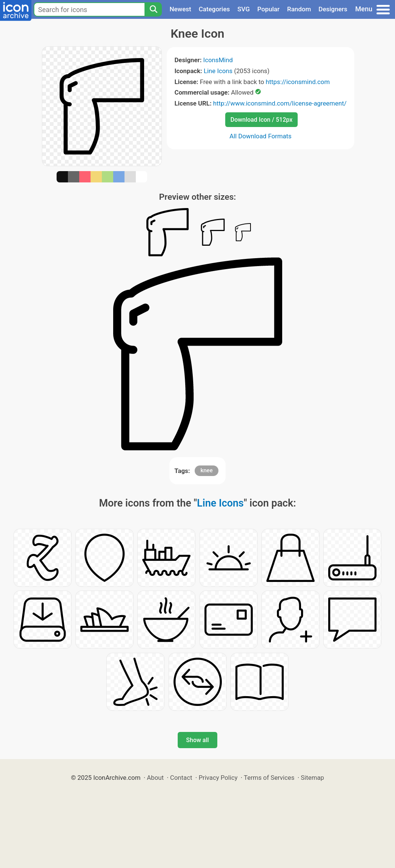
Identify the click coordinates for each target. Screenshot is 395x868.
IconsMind (218, 60)
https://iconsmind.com (298, 82)
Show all (197, 740)
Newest (180, 9)
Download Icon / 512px (261, 120)
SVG (244, 9)
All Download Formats (261, 136)
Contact (181, 778)
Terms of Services (269, 778)
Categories (214, 9)
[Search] (153, 9)
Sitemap (312, 778)
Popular (268, 9)
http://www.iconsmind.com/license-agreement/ (280, 103)
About (155, 778)
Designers (333, 9)
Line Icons (218, 71)
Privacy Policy (218, 778)
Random (299, 9)
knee (206, 470)
